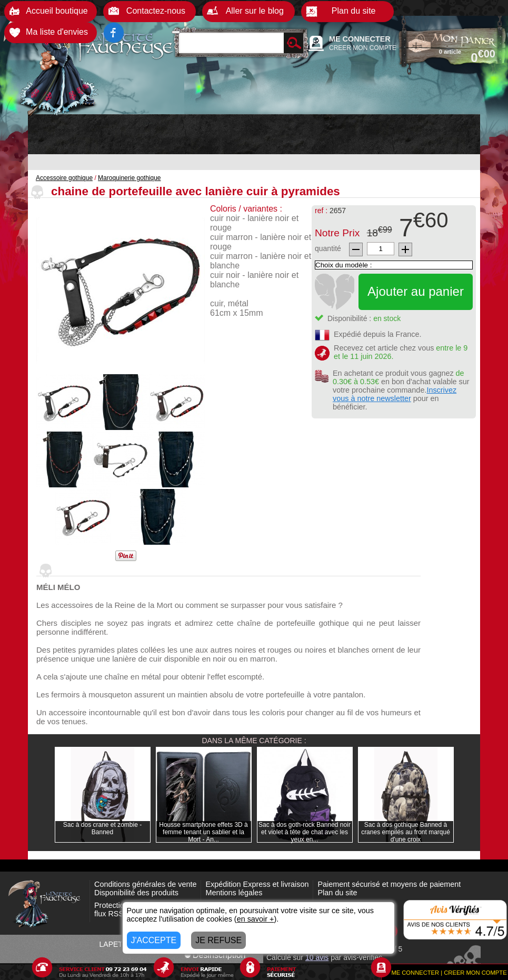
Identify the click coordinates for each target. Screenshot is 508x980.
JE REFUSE (218, 940)
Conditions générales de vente (145, 884)
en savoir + (256, 919)
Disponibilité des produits (136, 893)
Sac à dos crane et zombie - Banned (102, 828)
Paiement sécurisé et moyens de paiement (389, 884)
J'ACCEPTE (154, 940)
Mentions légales (234, 893)
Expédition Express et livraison (257, 884)
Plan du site (337, 893)
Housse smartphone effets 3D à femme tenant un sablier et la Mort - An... (203, 832)
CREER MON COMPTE (363, 48)
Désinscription (215, 955)
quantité (328, 248)
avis (317, 957)
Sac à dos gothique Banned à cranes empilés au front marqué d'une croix (406, 832)
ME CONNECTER (360, 39)
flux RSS (109, 914)
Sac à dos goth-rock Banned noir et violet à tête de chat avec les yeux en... (305, 832)
